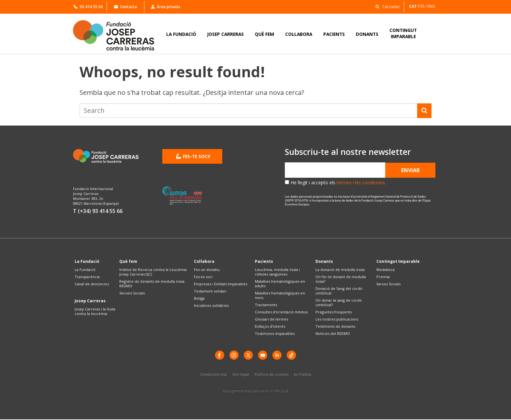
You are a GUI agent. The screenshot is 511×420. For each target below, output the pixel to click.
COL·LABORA (299, 34)
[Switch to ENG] (432, 6)
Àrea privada (166, 7)
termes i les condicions (361, 182)
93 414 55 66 (88, 7)
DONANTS (367, 34)
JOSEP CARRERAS (226, 34)
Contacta (125, 7)
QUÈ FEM (264, 34)
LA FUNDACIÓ (181, 34)
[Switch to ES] (424, 6)
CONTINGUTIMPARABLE (403, 33)
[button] (386, 6)
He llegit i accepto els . (338, 182)
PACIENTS (334, 34)
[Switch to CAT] (415, 6)
